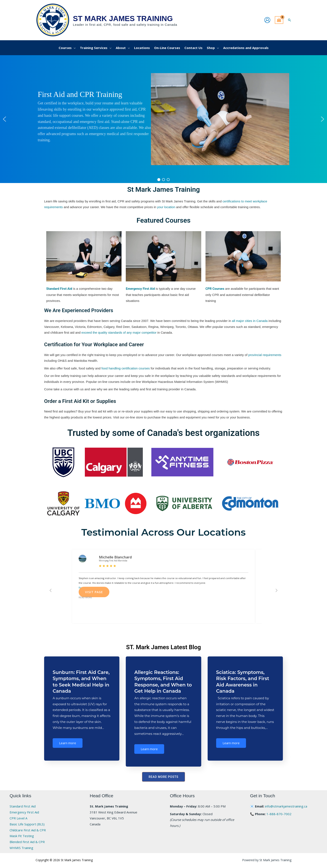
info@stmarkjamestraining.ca (286, 806)
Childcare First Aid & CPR (28, 830)
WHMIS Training (21, 848)
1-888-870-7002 (279, 814)
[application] (74, 48)
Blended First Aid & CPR (27, 842)
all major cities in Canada (250, 321)
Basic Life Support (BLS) (27, 824)
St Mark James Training (123, 18)
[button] (289, 20)
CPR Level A (18, 818)
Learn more (68, 743)
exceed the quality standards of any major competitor (119, 332)
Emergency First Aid (24, 812)
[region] (163, 119)
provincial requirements (265, 355)
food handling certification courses (126, 368)
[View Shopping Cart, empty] (279, 20)
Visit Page (94, 592)
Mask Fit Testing (22, 836)
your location (166, 207)
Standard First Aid (23, 806)
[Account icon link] (267, 20)
